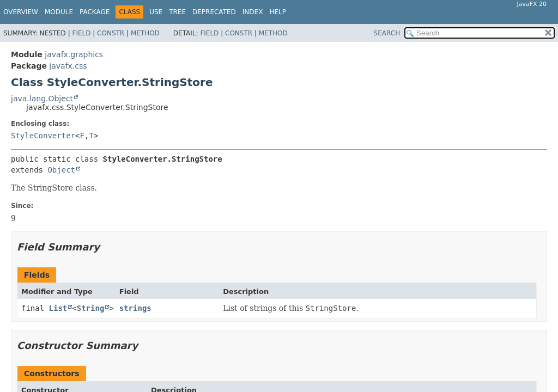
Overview (21, 12)
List (58, 308)
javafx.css (68, 66)
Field (81, 33)
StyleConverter (43, 136)
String (91, 308)
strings (135, 308)
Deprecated (214, 12)
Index (253, 12)
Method (145, 33)
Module (59, 12)
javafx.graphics (74, 54)
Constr (111, 33)
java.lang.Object (42, 99)
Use (156, 12)
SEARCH (387, 33)
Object (61, 170)
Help (278, 12)
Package (95, 12)
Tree (177, 12)
